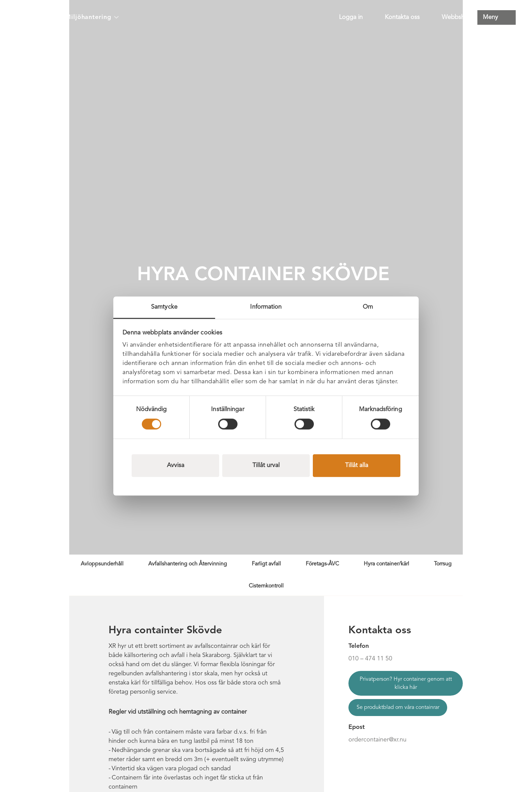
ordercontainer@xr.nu (377, 740)
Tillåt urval (266, 465)
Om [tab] (368, 307)
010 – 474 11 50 (370, 659)
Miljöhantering (92, 17)
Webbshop (457, 17)
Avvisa (176, 465)
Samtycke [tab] (164, 307)
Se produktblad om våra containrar (398, 708)
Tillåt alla (357, 465)
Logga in (351, 17)
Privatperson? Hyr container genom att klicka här (406, 683)
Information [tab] (266, 307)
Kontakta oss (402, 17)
